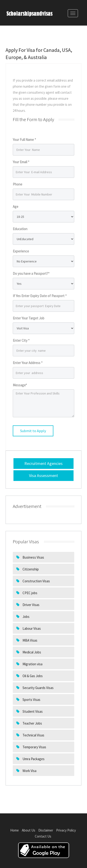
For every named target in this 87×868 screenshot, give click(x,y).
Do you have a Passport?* (31, 273)
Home (14, 830)
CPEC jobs (30, 593)
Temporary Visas (34, 747)
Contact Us (43, 836)
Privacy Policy (66, 830)
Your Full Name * (24, 140)
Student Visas (32, 711)
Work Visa (29, 771)
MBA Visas (30, 640)
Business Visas (33, 557)
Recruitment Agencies (43, 463)
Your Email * (21, 162)
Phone (18, 184)
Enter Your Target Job (29, 318)
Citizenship (30, 569)
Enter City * (21, 340)
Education (20, 229)
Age (16, 207)
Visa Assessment (43, 475)
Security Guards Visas (38, 688)
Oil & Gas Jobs (32, 676)
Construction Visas (36, 581)
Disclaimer (46, 830)
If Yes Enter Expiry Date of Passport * (40, 296)
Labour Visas (31, 628)
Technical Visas (33, 735)
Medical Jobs (31, 652)
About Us (29, 830)
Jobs (26, 617)
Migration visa (32, 664)
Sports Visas (31, 700)
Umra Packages (33, 759)
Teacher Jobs (32, 723)
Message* (20, 385)
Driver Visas (31, 605)
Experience (21, 251)
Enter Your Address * (28, 363)
